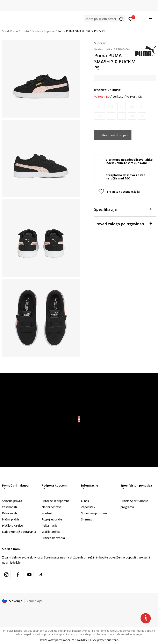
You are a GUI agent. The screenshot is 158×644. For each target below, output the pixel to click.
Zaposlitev (88, 507)
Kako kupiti (9, 513)
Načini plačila (11, 519)
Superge (49, 31)
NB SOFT (86, 640)
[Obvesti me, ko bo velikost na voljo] (98, 107)
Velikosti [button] (118, 97)
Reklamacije (50, 525)
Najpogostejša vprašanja (19, 532)
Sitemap (87, 519)
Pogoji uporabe (52, 519)
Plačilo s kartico (13, 525)
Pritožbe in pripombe (56, 501)
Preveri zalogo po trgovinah (123, 224)
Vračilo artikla (51, 532)
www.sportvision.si (59, 640)
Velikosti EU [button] (102, 97)
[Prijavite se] (131, 19)
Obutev (36, 31)
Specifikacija (123, 209)
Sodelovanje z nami (94, 513)
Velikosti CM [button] (134, 97)
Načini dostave (52, 507)
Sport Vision (10, 31)
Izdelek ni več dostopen (113, 135)
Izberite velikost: (108, 90)
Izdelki (25, 31)
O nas (85, 501)
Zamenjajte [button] (35, 601)
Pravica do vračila (53, 538)
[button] (105, 19)
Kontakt (47, 513)
